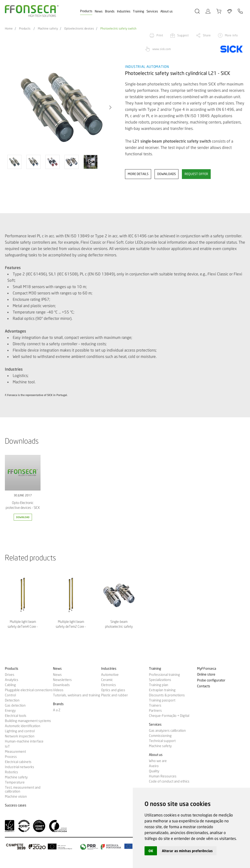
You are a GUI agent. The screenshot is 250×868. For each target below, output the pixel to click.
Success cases (16, 805)
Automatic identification (23, 726)
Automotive (110, 675)
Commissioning (160, 736)
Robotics (11, 772)
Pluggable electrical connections (29, 690)
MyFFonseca (207, 669)
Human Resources (163, 776)
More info (231, 35)
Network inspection (20, 736)
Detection (12, 700)
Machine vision (16, 796)
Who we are (158, 761)
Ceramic (107, 680)
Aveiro (154, 766)
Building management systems (28, 721)
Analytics (12, 680)
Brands (110, 11)
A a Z (57, 710)
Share (207, 35)
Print (160, 35)
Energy (10, 711)
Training (138, 11)
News (99, 11)
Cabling (10, 685)
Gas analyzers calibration (167, 731)
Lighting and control (20, 731)
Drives (10, 675)
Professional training (164, 675)
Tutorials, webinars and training (77, 695)
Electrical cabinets (18, 762)
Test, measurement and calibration (23, 789)
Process (11, 757)
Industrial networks (20, 767)
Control (10, 695)
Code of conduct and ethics (169, 781)
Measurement (15, 752)
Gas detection (15, 705)
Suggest (183, 35)
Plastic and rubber (115, 695)
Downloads (61, 685)
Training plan (159, 685)
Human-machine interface (24, 741)
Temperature (15, 782)
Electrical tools (16, 716)
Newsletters (62, 680)
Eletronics (109, 685)
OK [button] (151, 851)
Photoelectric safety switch (118, 29)
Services (152, 11)
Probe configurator (211, 680)
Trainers (155, 705)
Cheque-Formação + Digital (169, 716)
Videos (58, 690)
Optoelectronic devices (79, 29)
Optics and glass (113, 690)
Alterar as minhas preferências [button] (187, 851)
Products (86, 11)
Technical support (162, 741)
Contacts (204, 686)
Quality (154, 771)
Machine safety (48, 29)
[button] (110, 107)
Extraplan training (162, 690)
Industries (124, 11)
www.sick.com (162, 49)
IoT (7, 746)
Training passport (162, 700)
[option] (62, 108)
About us (167, 11)
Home (9, 29)
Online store (206, 675)
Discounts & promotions (167, 695)
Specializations (160, 680)
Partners (155, 711)
